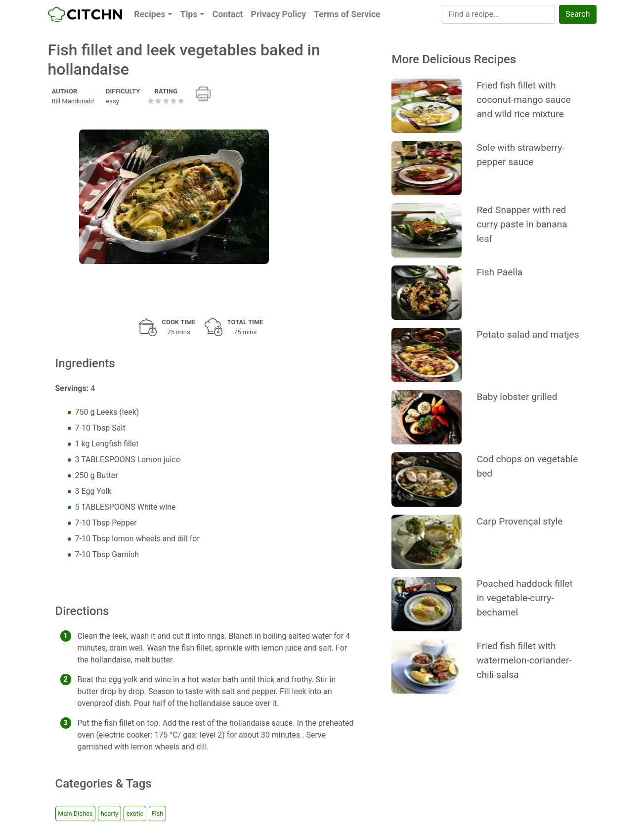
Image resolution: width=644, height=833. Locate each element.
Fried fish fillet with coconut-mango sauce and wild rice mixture (523, 100)
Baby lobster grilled (517, 397)
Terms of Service (347, 14)
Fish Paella (499, 272)
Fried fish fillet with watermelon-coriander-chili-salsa (524, 660)
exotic (135, 813)
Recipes (150, 14)
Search (578, 14)
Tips (189, 14)
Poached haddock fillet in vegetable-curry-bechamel (524, 598)
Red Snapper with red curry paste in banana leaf (522, 224)
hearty (110, 813)
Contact (228, 14)
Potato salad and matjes (528, 334)
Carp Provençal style (519, 521)
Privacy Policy (279, 14)
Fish (158, 813)
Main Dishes (75, 813)
